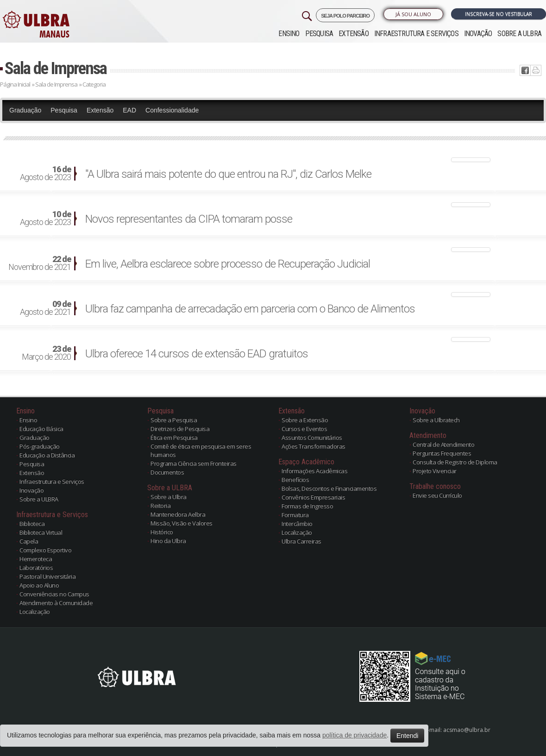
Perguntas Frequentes (442, 453)
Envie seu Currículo (437, 495)
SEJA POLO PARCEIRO (345, 16)
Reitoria (160, 506)
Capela (29, 541)
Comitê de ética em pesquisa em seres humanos (201, 450)
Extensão (354, 34)
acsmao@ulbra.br (467, 730)
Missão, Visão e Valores (182, 523)
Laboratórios (36, 568)
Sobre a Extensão (305, 420)
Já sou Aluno (413, 14)
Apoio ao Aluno (39, 585)
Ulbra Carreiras (301, 541)
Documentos (167, 472)
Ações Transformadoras (314, 446)
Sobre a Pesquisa (174, 420)
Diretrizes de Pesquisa (180, 429)
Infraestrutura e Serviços (416, 34)
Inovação (478, 34)
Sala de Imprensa (56, 68)
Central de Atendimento (443, 444)
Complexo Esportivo (45, 550)
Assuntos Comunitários (312, 437)
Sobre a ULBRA (519, 34)
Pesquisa (319, 34)
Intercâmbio (297, 524)
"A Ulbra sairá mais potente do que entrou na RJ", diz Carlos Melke (228, 174)
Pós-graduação (40, 446)
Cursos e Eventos (304, 429)
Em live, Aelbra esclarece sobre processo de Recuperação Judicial (228, 264)
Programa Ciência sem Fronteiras (194, 463)
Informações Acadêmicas (314, 471)
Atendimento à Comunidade (56, 603)
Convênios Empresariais (313, 497)
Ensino (289, 34)
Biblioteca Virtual (41, 532)
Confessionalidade (172, 110)
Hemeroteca (36, 559)
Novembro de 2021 (40, 263)
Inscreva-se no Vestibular (499, 14)
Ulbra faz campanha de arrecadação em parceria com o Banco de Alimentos (250, 309)
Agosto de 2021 (45, 308)
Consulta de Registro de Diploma (455, 462)
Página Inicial (15, 84)
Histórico (162, 532)
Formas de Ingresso (307, 506)
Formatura (295, 515)
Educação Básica (41, 429)
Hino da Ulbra (168, 541)
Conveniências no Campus (54, 594)
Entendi (407, 736)
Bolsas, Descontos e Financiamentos (329, 488)
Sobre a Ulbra (169, 497)
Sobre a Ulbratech (436, 420)
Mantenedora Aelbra (178, 514)
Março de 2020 (46, 353)
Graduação (25, 110)
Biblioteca (32, 524)
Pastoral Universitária (47, 576)
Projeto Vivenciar (435, 471)
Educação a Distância (47, 455)
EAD (129, 110)
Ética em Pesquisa (174, 437)
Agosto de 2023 (45, 174)
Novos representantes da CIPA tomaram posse (189, 219)
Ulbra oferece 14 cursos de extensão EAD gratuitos (197, 354)
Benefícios (295, 480)
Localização (35, 612)
